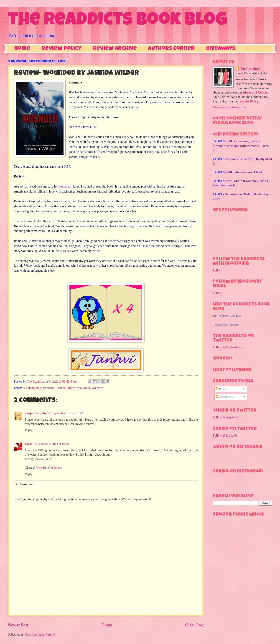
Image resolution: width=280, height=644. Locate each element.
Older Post (194, 625)
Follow (217, 270)
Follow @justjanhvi (225, 417)
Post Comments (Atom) (40, 635)
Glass (28, 444)
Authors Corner (171, 49)
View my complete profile (229, 107)
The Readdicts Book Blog (117, 21)
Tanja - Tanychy (36, 413)
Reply (29, 430)
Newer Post (18, 625)
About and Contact (256, 93)
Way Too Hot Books (49, 468)
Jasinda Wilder (65, 388)
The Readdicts (250, 69)
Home (22, 49)
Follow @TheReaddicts (228, 347)
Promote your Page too (226, 325)
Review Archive (115, 49)
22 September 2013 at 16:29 (51, 444)
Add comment (25, 484)
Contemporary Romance (39, 388)
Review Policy (61, 49)
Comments (224, 397)
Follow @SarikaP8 (225, 436)
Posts (221, 389)
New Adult (83, 388)
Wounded (65, 186)
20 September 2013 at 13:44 (66, 413)
